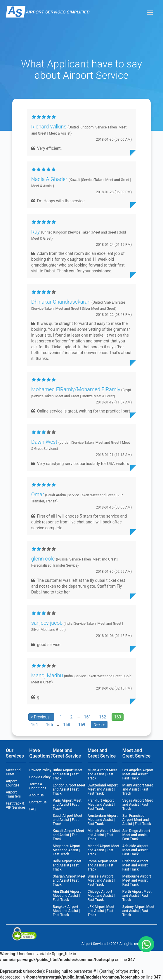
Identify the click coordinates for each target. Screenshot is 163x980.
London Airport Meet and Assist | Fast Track (69, 789)
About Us (36, 795)
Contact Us (38, 802)
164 (34, 725)
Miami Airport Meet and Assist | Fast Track (138, 789)
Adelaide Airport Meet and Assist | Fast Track (136, 850)
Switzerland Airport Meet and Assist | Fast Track (103, 789)
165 (49, 725)
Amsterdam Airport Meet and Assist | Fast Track (103, 820)
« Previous (41, 717)
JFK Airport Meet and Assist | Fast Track (101, 911)
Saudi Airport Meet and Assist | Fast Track (68, 820)
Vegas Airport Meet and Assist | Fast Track (138, 805)
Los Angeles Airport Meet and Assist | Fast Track (138, 774)
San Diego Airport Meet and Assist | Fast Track (136, 835)
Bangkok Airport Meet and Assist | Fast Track (66, 911)
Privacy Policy (40, 770)
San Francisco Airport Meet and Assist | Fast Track (137, 820)
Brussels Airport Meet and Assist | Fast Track (101, 880)
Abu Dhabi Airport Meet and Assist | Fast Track (67, 896)
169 (82, 725)
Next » (99, 725)
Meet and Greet (13, 772)
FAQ (32, 809)
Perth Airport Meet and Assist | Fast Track (137, 896)
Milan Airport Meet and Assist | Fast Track (102, 774)
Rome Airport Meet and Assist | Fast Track (103, 865)
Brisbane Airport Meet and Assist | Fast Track (136, 865)
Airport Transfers (13, 794)
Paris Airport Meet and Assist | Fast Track (67, 805)
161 (88, 717)
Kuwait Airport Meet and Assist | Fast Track (69, 835)
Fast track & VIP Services (16, 805)
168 (67, 725)
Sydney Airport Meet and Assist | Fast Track (138, 911)
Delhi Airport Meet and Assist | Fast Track (67, 865)
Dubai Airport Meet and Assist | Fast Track (68, 774)
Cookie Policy (40, 777)
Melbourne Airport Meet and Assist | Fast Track (137, 880)
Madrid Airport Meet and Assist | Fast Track (103, 850)
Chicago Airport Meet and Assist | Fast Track (101, 896)
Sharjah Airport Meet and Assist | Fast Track (69, 880)
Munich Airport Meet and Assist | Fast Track (104, 835)
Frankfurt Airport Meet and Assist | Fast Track (101, 805)
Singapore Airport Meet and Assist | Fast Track (67, 850)
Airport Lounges (13, 783)
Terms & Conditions (38, 786)
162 (103, 717)
